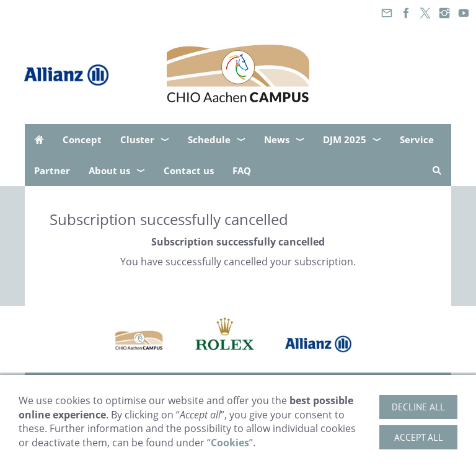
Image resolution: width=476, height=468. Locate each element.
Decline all (418, 407)
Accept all (419, 437)
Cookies (230, 443)
